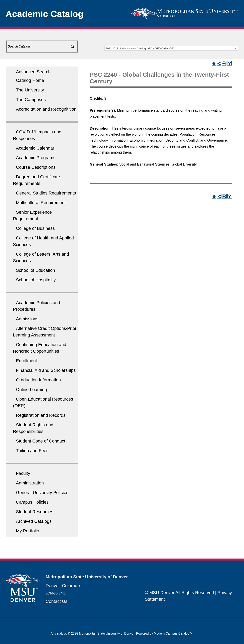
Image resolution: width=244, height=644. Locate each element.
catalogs (61, 634)
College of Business (35, 228)
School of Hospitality (36, 280)
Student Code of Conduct (41, 441)
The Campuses (31, 100)
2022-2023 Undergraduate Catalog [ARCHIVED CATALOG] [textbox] (140, 48)
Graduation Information (38, 380)
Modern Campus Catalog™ (173, 634)
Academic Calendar (35, 148)
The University (30, 90)
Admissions (27, 319)
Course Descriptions (36, 167)
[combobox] (171, 48)
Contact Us (57, 601)
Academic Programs (36, 158)
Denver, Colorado (63, 586)
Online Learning (31, 389)
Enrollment (26, 361)
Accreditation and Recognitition (46, 109)
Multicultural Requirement (41, 203)
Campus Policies (32, 502)
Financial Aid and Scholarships (46, 370)
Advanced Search (33, 72)
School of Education (36, 270)
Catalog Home (30, 80)
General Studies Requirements (46, 193)
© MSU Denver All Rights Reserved (179, 593)
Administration (30, 483)
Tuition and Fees (32, 451)
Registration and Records (41, 415)
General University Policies (42, 493)
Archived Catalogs (34, 521)
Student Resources (35, 512)
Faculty (23, 473)
